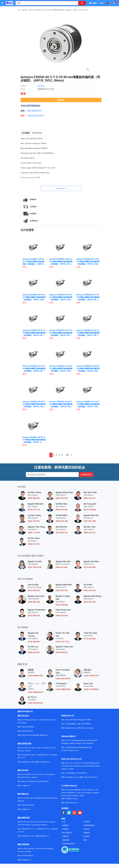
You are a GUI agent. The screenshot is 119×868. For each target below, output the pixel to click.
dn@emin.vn (44, 836)
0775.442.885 (90, 639)
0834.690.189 (62, 521)
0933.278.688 (90, 510)
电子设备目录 (67, 833)
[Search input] (46, 3)
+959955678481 (83, 747)
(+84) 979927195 (91, 676)
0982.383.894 (34, 498)
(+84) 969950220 (35, 703)
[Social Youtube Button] (80, 813)
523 (67, 455)
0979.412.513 (34, 510)
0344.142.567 (34, 521)
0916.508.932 (34, 590)
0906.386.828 (34, 602)
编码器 (25, 10)
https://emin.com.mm (71, 750)
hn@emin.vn (44, 735)
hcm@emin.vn (45, 762)
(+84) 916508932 (91, 689)
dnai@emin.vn (26, 860)
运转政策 (87, 829)
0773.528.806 (34, 642)
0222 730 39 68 (35, 567)
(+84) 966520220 (27, 731)
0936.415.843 (62, 567)
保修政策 (87, 833)
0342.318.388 (62, 605)
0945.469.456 (62, 510)
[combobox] (46, 3)
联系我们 (65, 829)
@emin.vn (27, 809)
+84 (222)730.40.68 (42, 781)
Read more (60, 188)
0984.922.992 (62, 616)
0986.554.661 (90, 533)
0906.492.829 (34, 652)
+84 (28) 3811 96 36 (28, 755)
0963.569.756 (62, 533)
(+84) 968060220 (35, 692)
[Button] (2, 3)
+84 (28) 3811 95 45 (28, 762)
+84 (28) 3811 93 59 (43, 755)
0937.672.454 (90, 590)
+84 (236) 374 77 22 (43, 829)
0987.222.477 (90, 498)
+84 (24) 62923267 (28, 727)
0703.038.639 (34, 616)
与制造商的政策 (89, 825)
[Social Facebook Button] (64, 813)
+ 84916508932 (71, 724)
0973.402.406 (90, 567)
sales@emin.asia (71, 728)
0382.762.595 (34, 544)
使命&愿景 (66, 840)
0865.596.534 (62, 498)
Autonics (41, 86)
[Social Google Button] (74, 813)
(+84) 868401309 (35, 676)
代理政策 (87, 836)
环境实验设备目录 (68, 844)
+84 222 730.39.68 (28, 781)
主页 (19, 10)
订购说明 (65, 836)
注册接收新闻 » (86, 475)
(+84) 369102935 (63, 679)
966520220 (36, 111)
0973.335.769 (62, 590)
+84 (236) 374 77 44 (28, 836)
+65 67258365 (86, 724)
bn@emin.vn (26, 786)
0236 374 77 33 (62, 642)
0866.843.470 (90, 602)
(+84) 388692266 (63, 689)
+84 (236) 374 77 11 (28, 829)
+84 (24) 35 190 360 (28, 735)
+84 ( (30, 116)
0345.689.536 (62, 652)
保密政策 (65, 825)
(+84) (29, 111)
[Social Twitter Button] (69, 813)
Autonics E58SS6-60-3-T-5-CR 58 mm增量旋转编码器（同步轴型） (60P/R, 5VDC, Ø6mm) (58, 10)
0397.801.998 (90, 521)
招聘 (85, 840)
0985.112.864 (34, 533)
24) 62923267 (38, 116)
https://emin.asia (88, 728)
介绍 (64, 822)
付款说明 (87, 822)
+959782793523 (71, 747)
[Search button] (82, 3)
